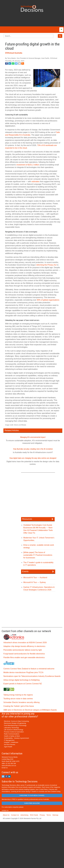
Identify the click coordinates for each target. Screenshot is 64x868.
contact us (5, 810)
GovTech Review (10, 744)
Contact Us (15, 815)
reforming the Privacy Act (46, 265)
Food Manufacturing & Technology (15, 725)
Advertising (24, 815)
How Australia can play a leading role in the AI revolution (33, 449)
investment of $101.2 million (28, 165)
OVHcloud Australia (14, 53)
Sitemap (55, 815)
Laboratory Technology (11, 728)
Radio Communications (12, 734)
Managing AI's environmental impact (33, 437)
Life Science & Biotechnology (14, 730)
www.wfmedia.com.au (9, 766)
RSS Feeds (34, 815)
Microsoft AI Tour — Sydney (35, 582)
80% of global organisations (48, 300)
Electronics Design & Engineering (15, 723)
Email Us (5, 768)
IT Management (9, 740)
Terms (49, 815)
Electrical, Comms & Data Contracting (16, 721)
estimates (35, 182)
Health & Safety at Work (12, 736)
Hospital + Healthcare (11, 742)
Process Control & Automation (14, 732)
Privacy (42, 815)
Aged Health (8, 747)
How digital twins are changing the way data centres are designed (33, 458)
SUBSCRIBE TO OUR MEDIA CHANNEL (32, 795)
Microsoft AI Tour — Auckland (35, 578)
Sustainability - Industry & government (16, 738)
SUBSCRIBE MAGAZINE (32, 803)
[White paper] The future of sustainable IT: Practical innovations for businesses (38, 555)
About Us (6, 815)
